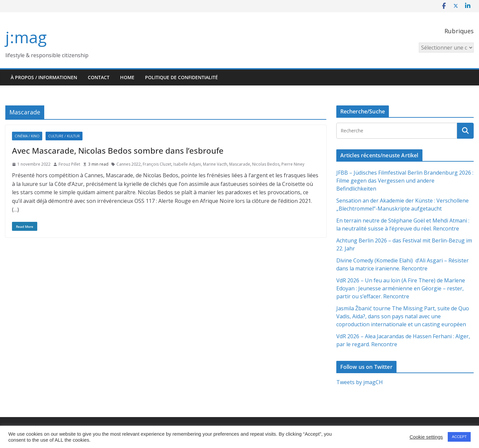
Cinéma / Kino (27, 136)
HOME (127, 77)
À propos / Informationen (44, 77)
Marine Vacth (215, 164)
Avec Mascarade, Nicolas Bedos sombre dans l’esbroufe (118, 150)
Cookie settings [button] (426, 437)
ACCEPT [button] (459, 437)
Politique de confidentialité (181, 77)
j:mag (26, 37)
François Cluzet (157, 164)
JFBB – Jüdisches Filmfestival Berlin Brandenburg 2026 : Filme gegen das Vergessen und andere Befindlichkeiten (405, 181)
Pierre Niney (293, 164)
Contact (99, 77)
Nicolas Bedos (266, 164)
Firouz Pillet (69, 164)
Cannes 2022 (129, 164)
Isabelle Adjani (187, 164)
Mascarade (240, 164)
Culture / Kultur (64, 136)
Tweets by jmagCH (360, 382)
